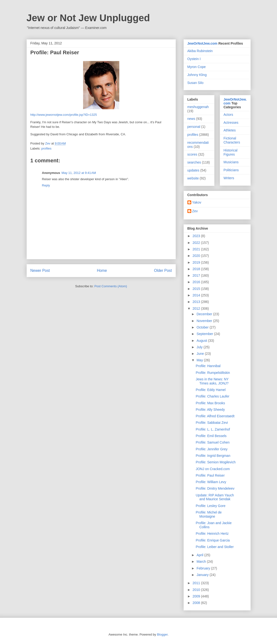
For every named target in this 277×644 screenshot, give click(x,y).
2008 (197, 603)
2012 (197, 308)
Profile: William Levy (211, 482)
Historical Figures (231, 152)
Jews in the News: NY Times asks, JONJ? (212, 381)
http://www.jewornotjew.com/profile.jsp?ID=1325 (64, 115)
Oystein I (194, 59)
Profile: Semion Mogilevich (216, 462)
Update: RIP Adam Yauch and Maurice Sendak (215, 497)
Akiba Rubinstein (200, 51)
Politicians (231, 170)
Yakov (197, 202)
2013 (197, 302)
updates (193, 170)
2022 (197, 243)
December (205, 314)
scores (192, 154)
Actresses (231, 123)
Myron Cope (197, 67)
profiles (46, 148)
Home (102, 271)
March (202, 562)
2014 (197, 295)
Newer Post (40, 271)
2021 (197, 249)
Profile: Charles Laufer (212, 396)
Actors (228, 115)
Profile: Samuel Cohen (213, 442)
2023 (197, 236)
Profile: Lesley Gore (210, 506)
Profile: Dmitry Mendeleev (215, 488)
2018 (197, 269)
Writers (229, 178)
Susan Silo (195, 83)
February (204, 568)
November (205, 321)
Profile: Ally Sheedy (210, 410)
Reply (46, 185)
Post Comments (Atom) (111, 286)
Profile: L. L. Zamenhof (213, 429)
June (201, 354)
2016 (197, 282)
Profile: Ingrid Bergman (213, 456)
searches (194, 162)
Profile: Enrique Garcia (213, 540)
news (191, 119)
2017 (197, 275)
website (193, 178)
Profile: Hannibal (208, 366)
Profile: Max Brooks (210, 403)
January (203, 575)
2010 (197, 590)
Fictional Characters (232, 140)
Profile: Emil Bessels (211, 436)
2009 (197, 596)
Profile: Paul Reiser (210, 475)
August (202, 341)
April (200, 555)
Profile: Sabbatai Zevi (212, 423)
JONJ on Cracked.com (213, 469)
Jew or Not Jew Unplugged (88, 18)
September (205, 334)
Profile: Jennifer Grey (212, 449)
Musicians (231, 162)
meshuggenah (198, 107)
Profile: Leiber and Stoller (215, 547)
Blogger (162, 634)
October (203, 327)
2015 (197, 289)
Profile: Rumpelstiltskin (213, 373)
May (200, 360)
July (200, 347)
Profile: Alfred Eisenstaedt (215, 416)
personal (194, 127)
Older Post (163, 271)
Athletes (230, 130)
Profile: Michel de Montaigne (209, 514)
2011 (197, 583)
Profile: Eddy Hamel (211, 390)
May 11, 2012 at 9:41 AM (79, 173)
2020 (197, 256)
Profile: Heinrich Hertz (212, 534)
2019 (197, 262)
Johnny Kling (197, 75)
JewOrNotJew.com (202, 43)
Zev (195, 211)
